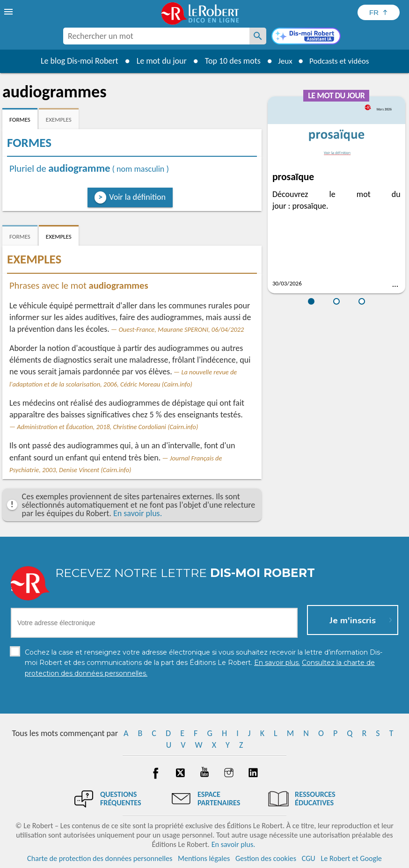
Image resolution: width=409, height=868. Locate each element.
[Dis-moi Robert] (306, 37)
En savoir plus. (138, 513)
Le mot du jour (158, 61)
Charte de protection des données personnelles (100, 858)
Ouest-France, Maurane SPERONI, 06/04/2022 (181, 329)
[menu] (9, 12)
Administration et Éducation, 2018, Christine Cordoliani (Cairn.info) (107, 427)
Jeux (283, 61)
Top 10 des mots (230, 61)
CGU (309, 858)
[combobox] (156, 36)
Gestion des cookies (266, 858)
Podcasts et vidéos (340, 61)
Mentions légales (204, 858)
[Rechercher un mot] (258, 36)
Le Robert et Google (351, 858)
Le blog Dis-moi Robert (76, 61)
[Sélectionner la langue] (379, 12)
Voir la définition (137, 197)
